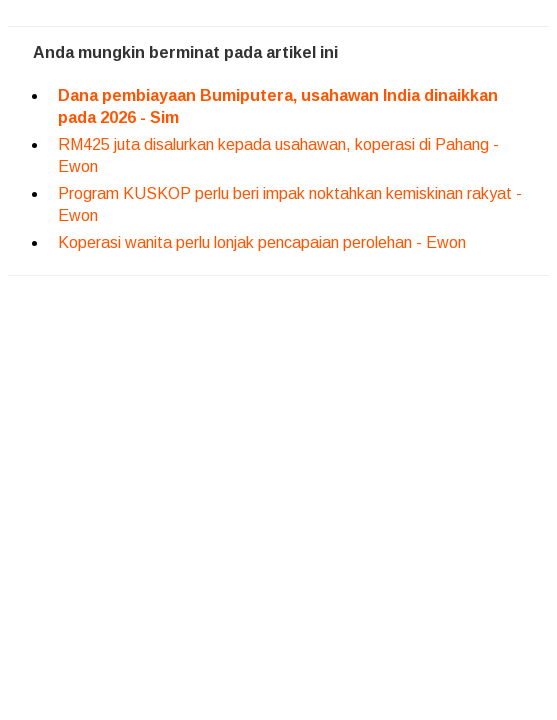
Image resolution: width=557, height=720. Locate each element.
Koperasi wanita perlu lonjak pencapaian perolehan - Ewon (262, 242)
